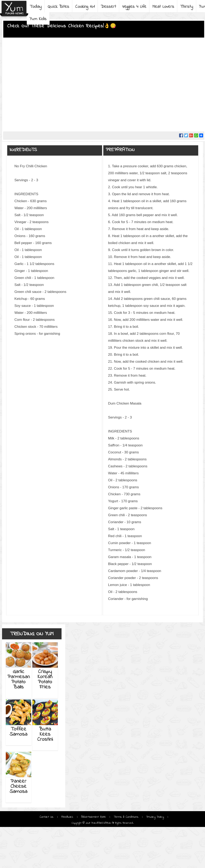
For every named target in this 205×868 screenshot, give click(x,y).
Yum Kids (38, 19)
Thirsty (187, 7)
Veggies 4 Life (134, 7)
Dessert (108, 7)
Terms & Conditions (126, 817)
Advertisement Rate (93, 817)
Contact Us (47, 817)
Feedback (67, 817)
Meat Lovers (163, 7)
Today (36, 7)
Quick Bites (58, 7)
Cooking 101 (85, 7)
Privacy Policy (155, 817)
